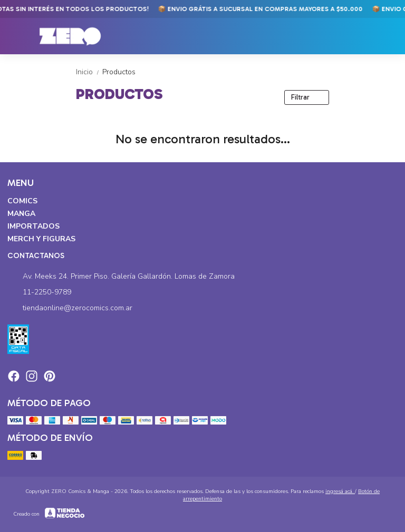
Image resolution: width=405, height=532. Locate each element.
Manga (21, 214)
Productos (119, 72)
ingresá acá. (340, 491)
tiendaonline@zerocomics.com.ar (70, 308)
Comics (22, 201)
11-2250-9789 (39, 292)
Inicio (89, 72)
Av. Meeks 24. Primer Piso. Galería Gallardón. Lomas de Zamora (121, 277)
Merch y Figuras (41, 239)
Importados (33, 226)
